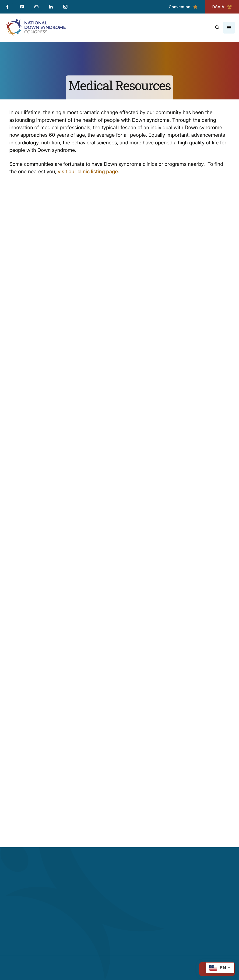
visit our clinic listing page (88, 172)
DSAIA (222, 7)
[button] (217, 28)
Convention (183, 7)
